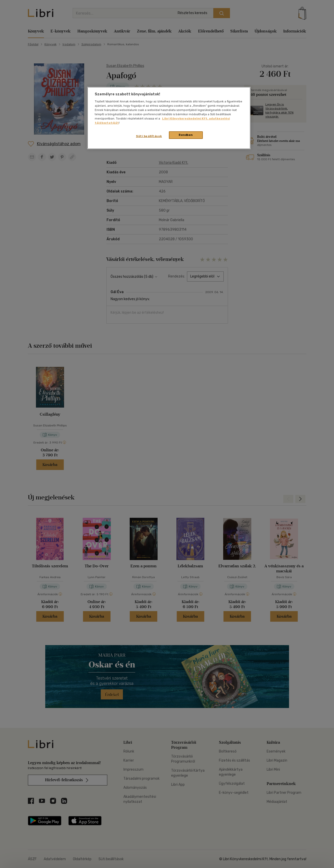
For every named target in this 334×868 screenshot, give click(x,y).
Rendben (186, 135)
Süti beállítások (149, 136)
